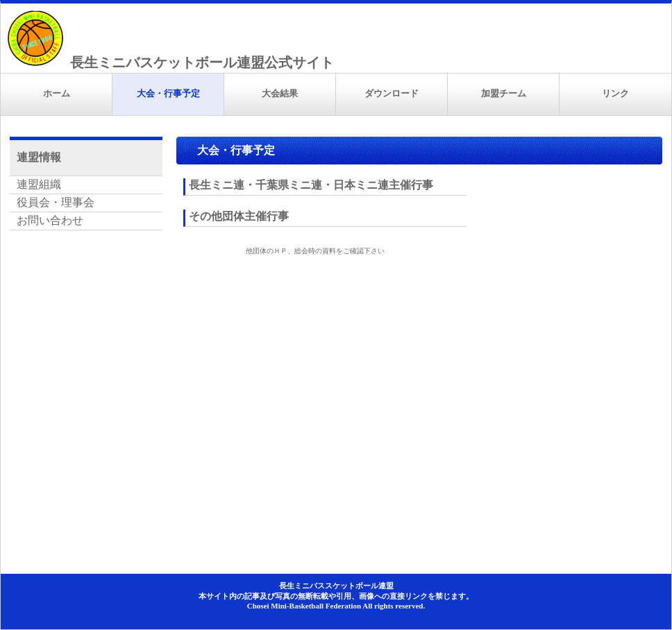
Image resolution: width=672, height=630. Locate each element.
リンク (615, 93)
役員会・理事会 (56, 202)
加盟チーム (504, 93)
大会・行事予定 (168, 93)
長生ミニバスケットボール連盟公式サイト (202, 62)
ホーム (57, 93)
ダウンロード (392, 93)
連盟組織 (39, 184)
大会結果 (280, 93)
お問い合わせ (50, 220)
